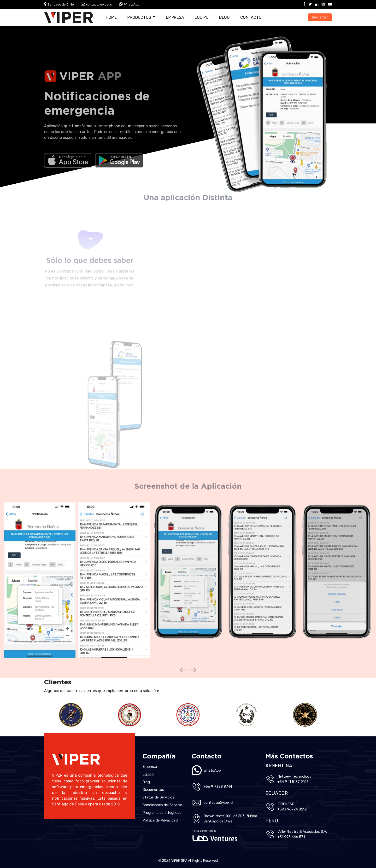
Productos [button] (140, 17)
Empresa (175, 17)
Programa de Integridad (162, 813)
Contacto (251, 17)
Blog (224, 17)
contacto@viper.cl (99, 4)
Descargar (320, 17)
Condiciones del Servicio (162, 805)
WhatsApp (132, 4)
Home (111, 17)
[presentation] (183, 670)
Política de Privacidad (160, 820)
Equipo (202, 17)
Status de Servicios (158, 797)
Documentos (153, 790)
